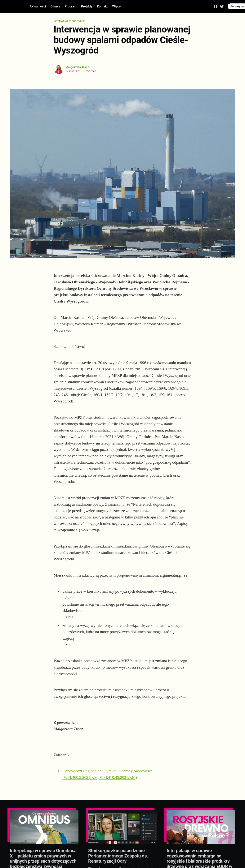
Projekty (87, 6)
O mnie (55, 6)
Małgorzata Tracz (77, 67)
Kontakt (102, 6)
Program (71, 6)
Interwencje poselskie (69, 21)
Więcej (117, 6)
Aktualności (38, 6)
